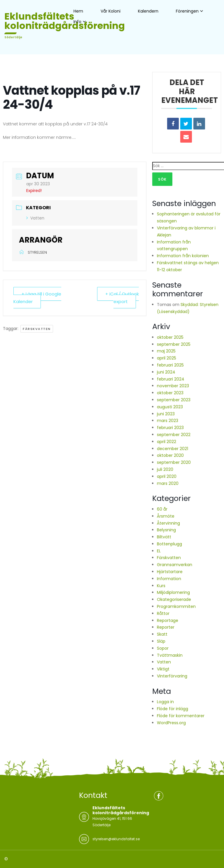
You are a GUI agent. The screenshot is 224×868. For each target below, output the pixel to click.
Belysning (166, 530)
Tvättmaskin (170, 655)
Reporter (166, 627)
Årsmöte (166, 516)
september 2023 (174, 400)
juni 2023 (166, 414)
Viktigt (163, 669)
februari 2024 (171, 379)
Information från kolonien (183, 256)
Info (77, 22)
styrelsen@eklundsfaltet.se (116, 839)
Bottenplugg (169, 544)
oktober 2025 (170, 337)
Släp (161, 641)
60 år (162, 509)
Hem (78, 11)
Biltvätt (164, 537)
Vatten (35, 218)
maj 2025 (166, 351)
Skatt (162, 634)
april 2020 (167, 476)
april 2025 (167, 358)
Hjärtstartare (170, 572)
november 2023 (173, 386)
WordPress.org (171, 723)
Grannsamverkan (175, 565)
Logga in (165, 702)
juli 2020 (165, 469)
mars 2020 (168, 483)
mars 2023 (168, 421)
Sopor (163, 648)
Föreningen (187, 11)
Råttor (163, 613)
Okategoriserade (174, 599)
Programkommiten (176, 606)
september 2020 (174, 462)
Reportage (168, 620)
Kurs (161, 586)
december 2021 (173, 449)
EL (159, 551)
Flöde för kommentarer (181, 716)
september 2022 (174, 435)
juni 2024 (166, 372)
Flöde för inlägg (173, 709)
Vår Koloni (111, 11)
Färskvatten (37, 329)
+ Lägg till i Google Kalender (37, 298)
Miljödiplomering (173, 592)
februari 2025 (170, 365)
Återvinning (168, 523)
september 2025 (174, 344)
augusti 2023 (170, 407)
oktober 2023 (170, 393)
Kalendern (148, 11)
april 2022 (167, 442)
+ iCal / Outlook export (122, 298)
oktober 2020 (170, 455)
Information (169, 579)
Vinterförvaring (172, 676)
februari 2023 (170, 428)
